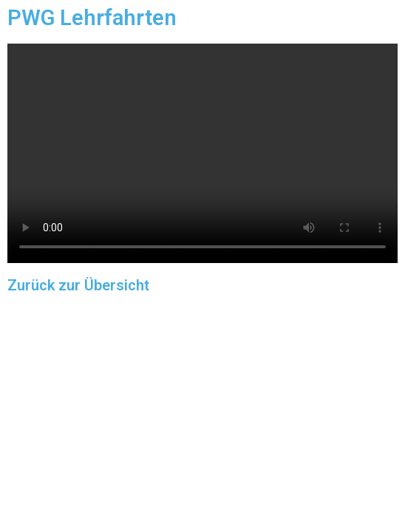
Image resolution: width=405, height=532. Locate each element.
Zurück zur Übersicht (78, 285)
